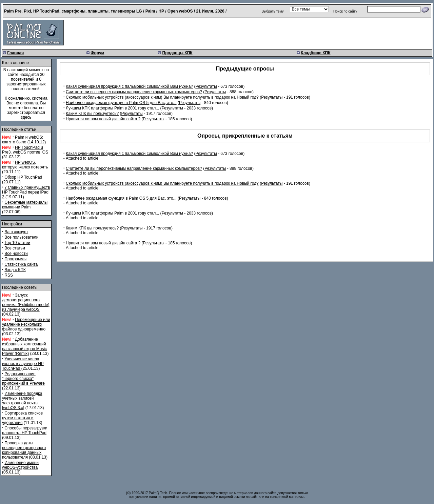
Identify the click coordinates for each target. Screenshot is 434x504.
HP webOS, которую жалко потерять (25, 165)
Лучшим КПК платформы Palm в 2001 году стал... (112, 108)
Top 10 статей (17, 243)
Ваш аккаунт (16, 232)
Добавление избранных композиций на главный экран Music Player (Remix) (24, 346)
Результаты (206, 86)
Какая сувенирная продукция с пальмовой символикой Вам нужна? (129, 86)
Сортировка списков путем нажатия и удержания (22, 418)
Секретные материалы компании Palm (25, 205)
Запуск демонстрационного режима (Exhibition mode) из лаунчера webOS (26, 302)
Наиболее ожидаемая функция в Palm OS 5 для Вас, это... (121, 103)
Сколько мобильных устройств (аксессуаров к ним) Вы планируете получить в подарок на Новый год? (162, 97)
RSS (9, 275)
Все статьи (15, 248)
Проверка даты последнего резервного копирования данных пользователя (24, 450)
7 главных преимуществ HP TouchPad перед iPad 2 (26, 192)
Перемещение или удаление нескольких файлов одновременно (26, 324)
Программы (15, 259)
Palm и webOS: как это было (23, 140)
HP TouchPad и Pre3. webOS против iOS (25, 150)
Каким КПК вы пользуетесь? (92, 114)
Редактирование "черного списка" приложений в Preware (23, 379)
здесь (26, 117)
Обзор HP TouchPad (23, 177)
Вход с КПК (15, 270)
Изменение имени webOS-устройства (20, 465)
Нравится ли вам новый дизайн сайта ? (103, 119)
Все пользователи (21, 237)
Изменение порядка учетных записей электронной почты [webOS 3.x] (22, 401)
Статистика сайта (21, 264)
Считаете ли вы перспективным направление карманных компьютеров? (134, 92)
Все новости (16, 254)
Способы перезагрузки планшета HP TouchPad (25, 430)
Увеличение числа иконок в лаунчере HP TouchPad (23, 364)
